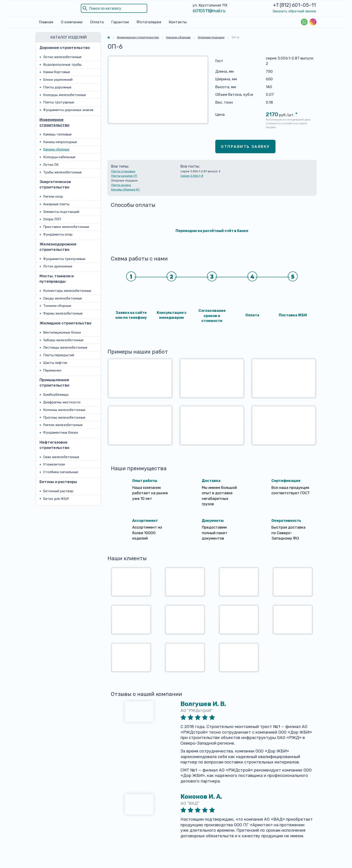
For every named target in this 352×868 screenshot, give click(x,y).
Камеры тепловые (57, 134)
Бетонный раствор (58, 491)
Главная (46, 22)
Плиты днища (121, 185)
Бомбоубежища (56, 395)
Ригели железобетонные (63, 425)
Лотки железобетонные (62, 57)
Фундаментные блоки (60, 433)
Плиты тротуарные (59, 102)
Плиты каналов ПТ (124, 176)
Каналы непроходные (60, 142)
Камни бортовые (57, 72)
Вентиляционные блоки (62, 332)
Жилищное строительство (65, 323)
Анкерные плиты (56, 204)
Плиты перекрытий (59, 355)
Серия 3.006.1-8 (192, 176)
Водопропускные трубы (62, 65)
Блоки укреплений (58, 80)
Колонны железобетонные (64, 410)
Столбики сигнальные (61, 472)
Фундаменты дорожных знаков (68, 110)
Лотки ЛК (51, 165)
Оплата (97, 22)
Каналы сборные (56, 149)
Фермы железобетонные (63, 313)
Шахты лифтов (55, 363)
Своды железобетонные (63, 298)
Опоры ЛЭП (52, 219)
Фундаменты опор (58, 234)
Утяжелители (54, 464)
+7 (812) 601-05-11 (294, 5)
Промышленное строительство (54, 383)
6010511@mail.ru (209, 11)
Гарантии (120, 22)
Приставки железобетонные (66, 227)
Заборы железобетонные (63, 340)
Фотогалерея (149, 22)
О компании (72, 22)
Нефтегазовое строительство (54, 445)
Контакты (178, 22)
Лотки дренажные (58, 266)
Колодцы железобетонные (65, 95)
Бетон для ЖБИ (56, 499)
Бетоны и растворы (58, 482)
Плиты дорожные (57, 87)
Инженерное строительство (54, 122)
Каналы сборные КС (125, 189)
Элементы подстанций (61, 212)
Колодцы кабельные (59, 157)
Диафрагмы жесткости (62, 402)
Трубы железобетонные (62, 172)
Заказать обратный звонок (294, 11)
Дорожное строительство (65, 48)
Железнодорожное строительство (58, 247)
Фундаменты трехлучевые (64, 259)
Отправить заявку (245, 146)
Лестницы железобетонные (65, 348)
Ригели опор (53, 197)
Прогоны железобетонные (64, 418)
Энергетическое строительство (55, 184)
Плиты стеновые (123, 171)
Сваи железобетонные (61, 457)
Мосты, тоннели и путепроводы (57, 279)
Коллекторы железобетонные (67, 291)
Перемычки (52, 370)
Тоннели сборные (57, 306)
